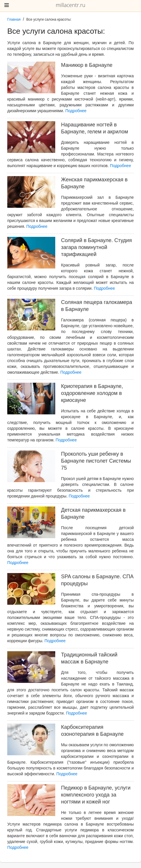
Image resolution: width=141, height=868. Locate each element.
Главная (14, 19)
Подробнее (76, 111)
